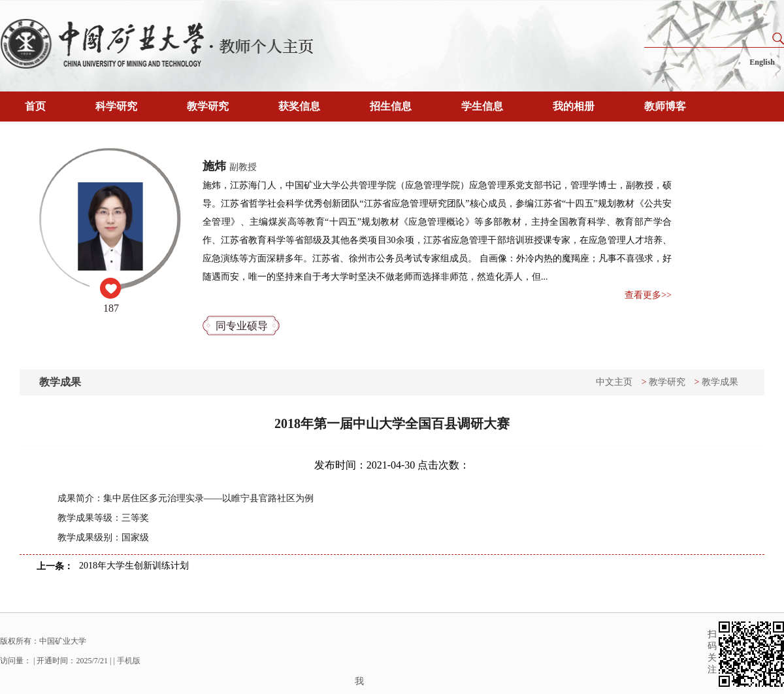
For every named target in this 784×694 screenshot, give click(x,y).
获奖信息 (299, 106)
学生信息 (482, 106)
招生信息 (391, 106)
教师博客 (665, 106)
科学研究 (116, 106)
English (762, 62)
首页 (35, 106)
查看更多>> (648, 295)
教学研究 (208, 106)
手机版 (129, 661)
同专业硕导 (242, 326)
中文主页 (614, 382)
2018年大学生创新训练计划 (134, 566)
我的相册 (574, 106)
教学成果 (720, 382)
